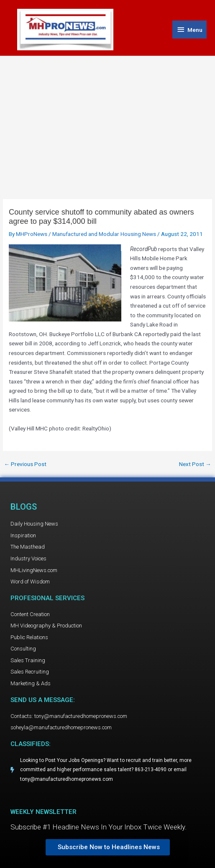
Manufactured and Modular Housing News (104, 234)
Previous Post (25, 464)
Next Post (195, 464)
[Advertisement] (107, 119)
